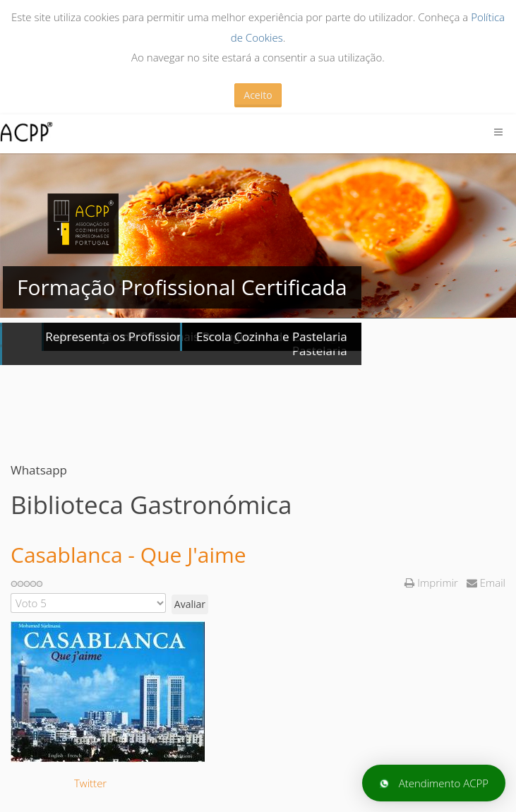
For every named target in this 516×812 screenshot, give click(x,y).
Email (486, 583)
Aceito (258, 95)
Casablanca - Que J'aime (128, 555)
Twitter (90, 783)
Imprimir (432, 583)
